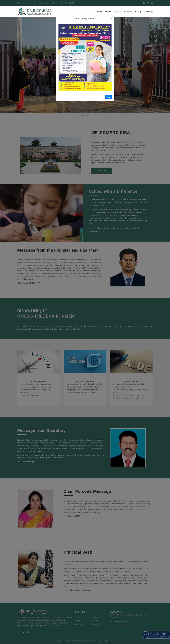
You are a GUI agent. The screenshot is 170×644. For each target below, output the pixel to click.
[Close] (111, 18)
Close (108, 97)
